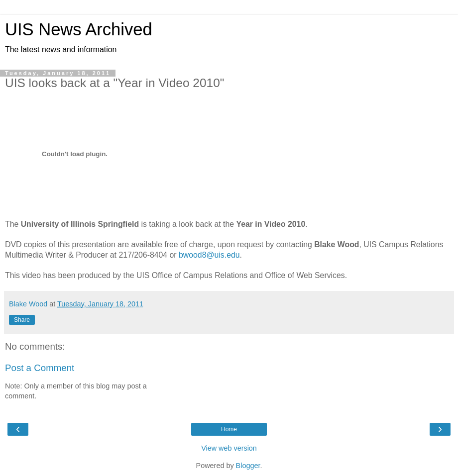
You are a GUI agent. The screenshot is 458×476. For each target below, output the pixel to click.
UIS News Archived (79, 29)
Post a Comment (40, 368)
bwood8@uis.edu (209, 255)
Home (229, 429)
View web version (229, 448)
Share (22, 320)
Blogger (248, 466)
